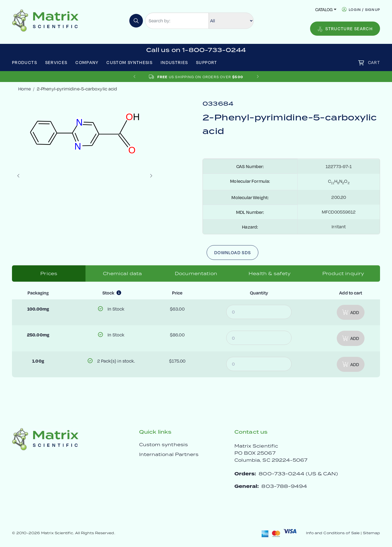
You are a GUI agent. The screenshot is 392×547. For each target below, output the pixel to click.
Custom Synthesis (129, 62)
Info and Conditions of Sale (333, 533)
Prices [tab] (49, 273)
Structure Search (345, 29)
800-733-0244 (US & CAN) (298, 474)
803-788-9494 (284, 486)
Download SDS (232, 252)
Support (207, 62)
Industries (174, 62)
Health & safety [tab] (269, 273)
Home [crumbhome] (24, 89)
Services (56, 62)
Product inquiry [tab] (343, 273)
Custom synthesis (163, 445)
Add (351, 312)
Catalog (324, 9)
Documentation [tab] (196, 273)
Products (24, 62)
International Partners (169, 454)
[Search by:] (177, 21)
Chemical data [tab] (122, 273)
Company (87, 62)
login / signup (364, 9)
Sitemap (371, 533)
